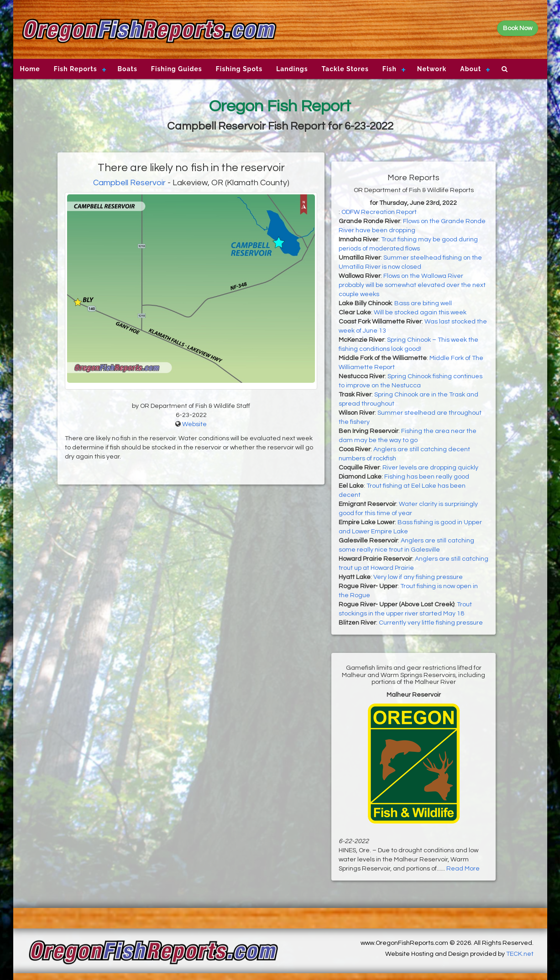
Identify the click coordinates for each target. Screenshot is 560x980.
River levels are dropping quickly (430, 468)
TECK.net (520, 954)
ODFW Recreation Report (379, 212)
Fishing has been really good (427, 477)
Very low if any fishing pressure (418, 577)
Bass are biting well (423, 303)
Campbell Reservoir (129, 183)
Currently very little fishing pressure (431, 623)
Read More (463, 869)
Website (194, 424)
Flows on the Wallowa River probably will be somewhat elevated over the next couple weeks (412, 285)
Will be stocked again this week (420, 313)
